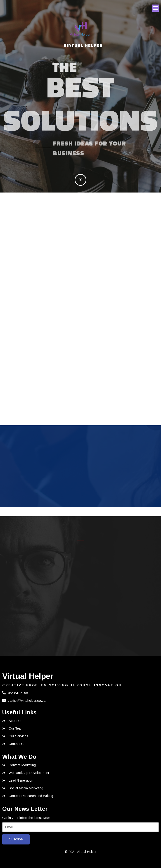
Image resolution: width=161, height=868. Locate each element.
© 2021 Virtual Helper (81, 852)
